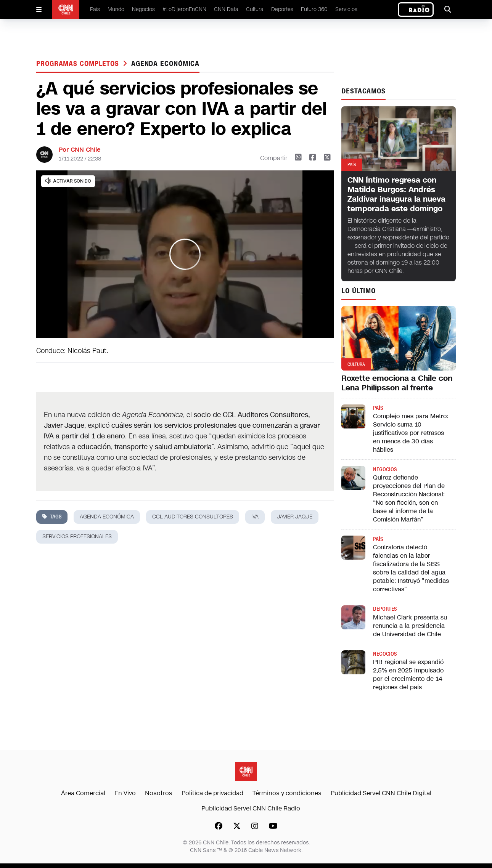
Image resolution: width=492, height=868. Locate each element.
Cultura (255, 9)
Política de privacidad (212, 793)
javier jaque (295, 517)
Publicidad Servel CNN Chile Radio (251, 808)
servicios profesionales (77, 537)
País (95, 9)
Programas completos (79, 64)
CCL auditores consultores (193, 517)
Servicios (346, 9)
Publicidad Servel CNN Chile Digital (381, 793)
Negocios (143, 9)
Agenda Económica (165, 64)
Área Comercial (83, 793)
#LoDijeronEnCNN (184, 9)
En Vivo (125, 793)
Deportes (282, 9)
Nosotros (159, 793)
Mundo (116, 9)
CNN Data (226, 9)
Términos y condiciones (287, 793)
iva (255, 517)
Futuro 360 (314, 9)
